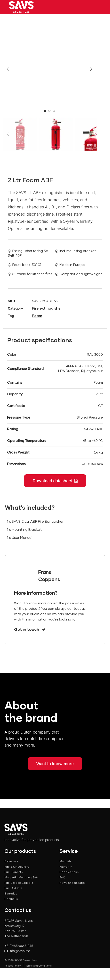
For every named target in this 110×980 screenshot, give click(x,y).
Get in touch (30, 630)
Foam (37, 316)
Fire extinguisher (47, 308)
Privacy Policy (13, 966)
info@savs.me (20, 951)
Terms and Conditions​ (39, 966)
